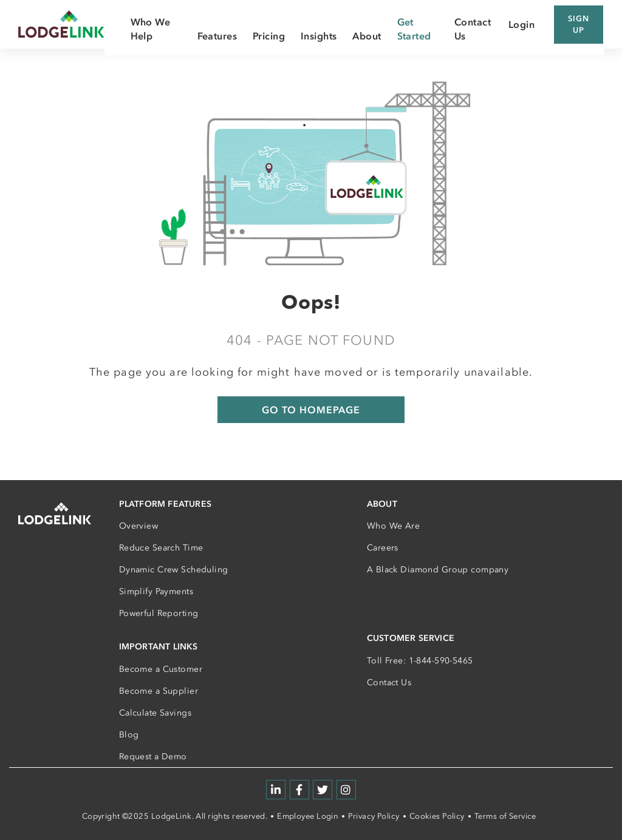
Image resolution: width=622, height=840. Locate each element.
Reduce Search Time (161, 548)
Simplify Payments (156, 591)
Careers (383, 548)
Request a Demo (153, 757)
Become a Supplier (159, 691)
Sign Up (579, 25)
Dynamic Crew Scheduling (174, 570)
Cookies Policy (437, 816)
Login (521, 24)
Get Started (414, 29)
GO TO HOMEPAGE (311, 410)
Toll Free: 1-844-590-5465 (420, 661)
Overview (138, 526)
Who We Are (393, 526)
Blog (129, 735)
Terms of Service (505, 816)
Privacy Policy (374, 816)
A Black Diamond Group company (438, 570)
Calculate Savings (155, 713)
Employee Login (308, 816)
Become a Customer (161, 669)
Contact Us (389, 682)
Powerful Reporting (159, 613)
